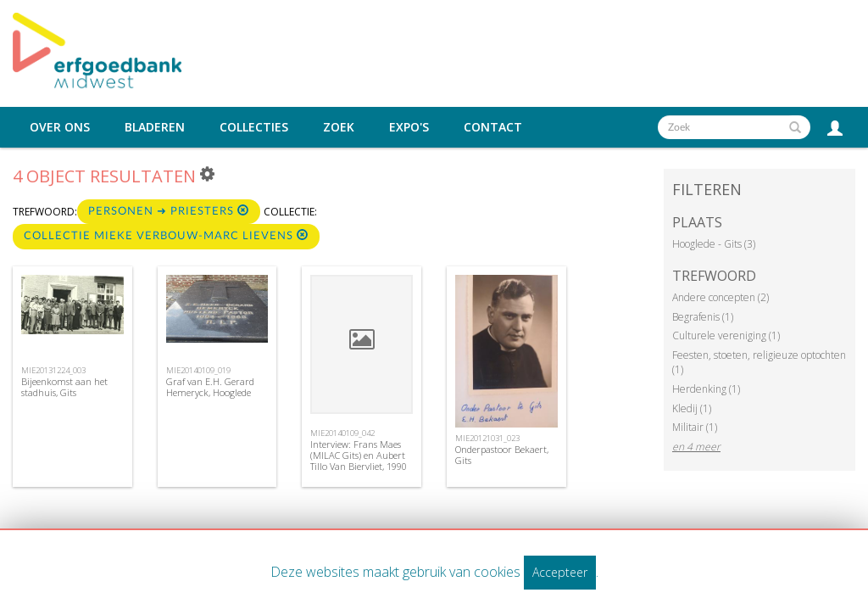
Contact (493, 127)
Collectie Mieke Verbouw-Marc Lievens (166, 235)
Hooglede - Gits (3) (714, 244)
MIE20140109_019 (198, 370)
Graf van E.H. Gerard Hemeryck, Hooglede (210, 387)
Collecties (254, 127)
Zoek (339, 127)
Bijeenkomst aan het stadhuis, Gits (64, 387)
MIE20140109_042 (342, 433)
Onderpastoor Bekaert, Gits (502, 455)
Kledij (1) (692, 408)
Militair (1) (695, 427)
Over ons (60, 127)
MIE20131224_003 (53, 370)
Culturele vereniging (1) (726, 335)
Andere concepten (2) (721, 297)
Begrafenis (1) (703, 317)
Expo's (409, 127)
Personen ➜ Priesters (169, 211)
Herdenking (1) (706, 389)
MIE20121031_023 (487, 438)
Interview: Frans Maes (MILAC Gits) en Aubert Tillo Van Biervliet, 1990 (359, 455)
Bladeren (155, 127)
